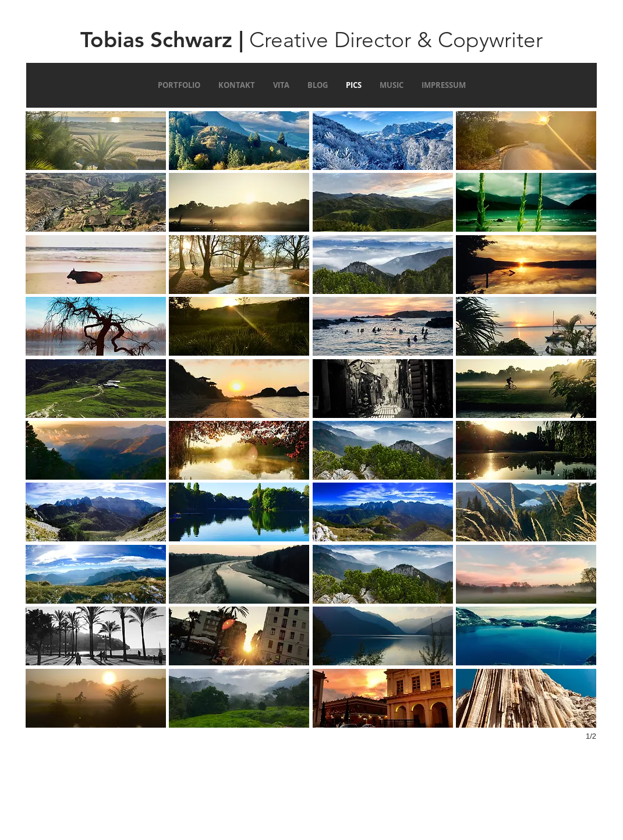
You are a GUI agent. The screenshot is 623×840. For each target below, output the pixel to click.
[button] (96, 141)
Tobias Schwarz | (162, 39)
